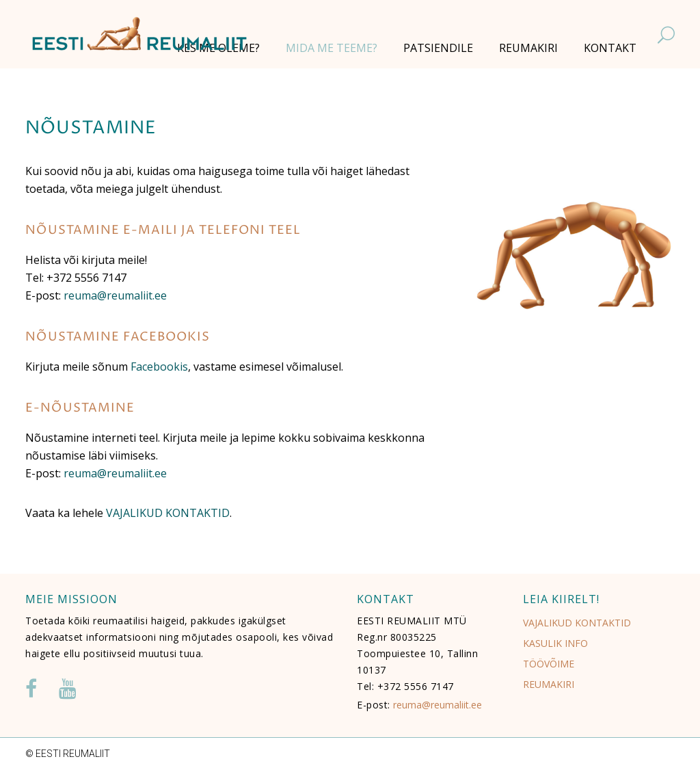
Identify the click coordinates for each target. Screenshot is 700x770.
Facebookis (159, 367)
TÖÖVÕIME (549, 664)
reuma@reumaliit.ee (115, 295)
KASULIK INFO (555, 643)
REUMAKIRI (549, 684)
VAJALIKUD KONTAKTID (168, 513)
